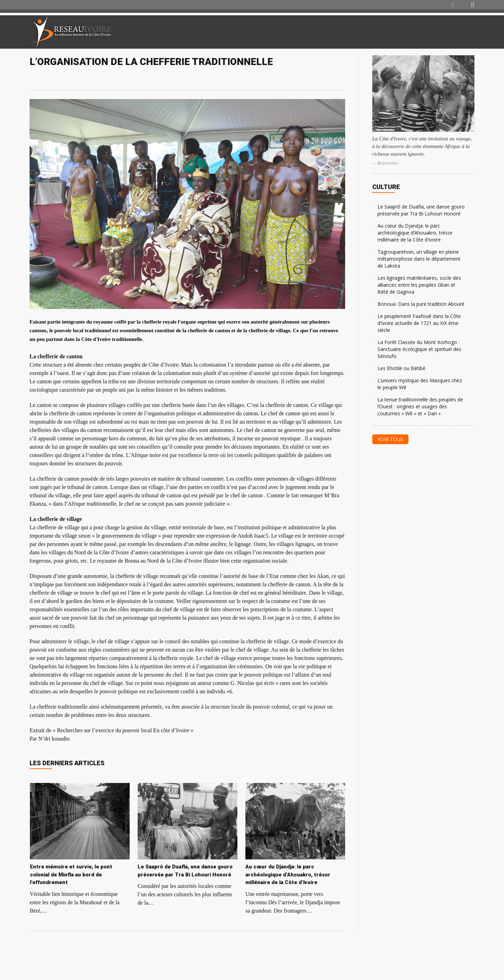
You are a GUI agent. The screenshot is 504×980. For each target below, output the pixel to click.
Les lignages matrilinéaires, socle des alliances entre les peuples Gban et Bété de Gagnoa (419, 285)
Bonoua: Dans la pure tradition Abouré (421, 304)
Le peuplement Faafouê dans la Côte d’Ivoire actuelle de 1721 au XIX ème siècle (419, 323)
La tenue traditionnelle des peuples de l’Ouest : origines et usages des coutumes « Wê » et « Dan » (420, 406)
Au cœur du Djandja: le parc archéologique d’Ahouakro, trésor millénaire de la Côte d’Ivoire (415, 233)
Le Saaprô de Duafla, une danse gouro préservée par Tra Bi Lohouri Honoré (421, 210)
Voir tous (390, 439)
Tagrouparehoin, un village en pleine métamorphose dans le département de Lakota (419, 259)
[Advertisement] (392, 32)
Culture (386, 187)
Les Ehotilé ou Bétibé (401, 368)
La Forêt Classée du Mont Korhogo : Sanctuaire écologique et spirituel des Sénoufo (419, 349)
